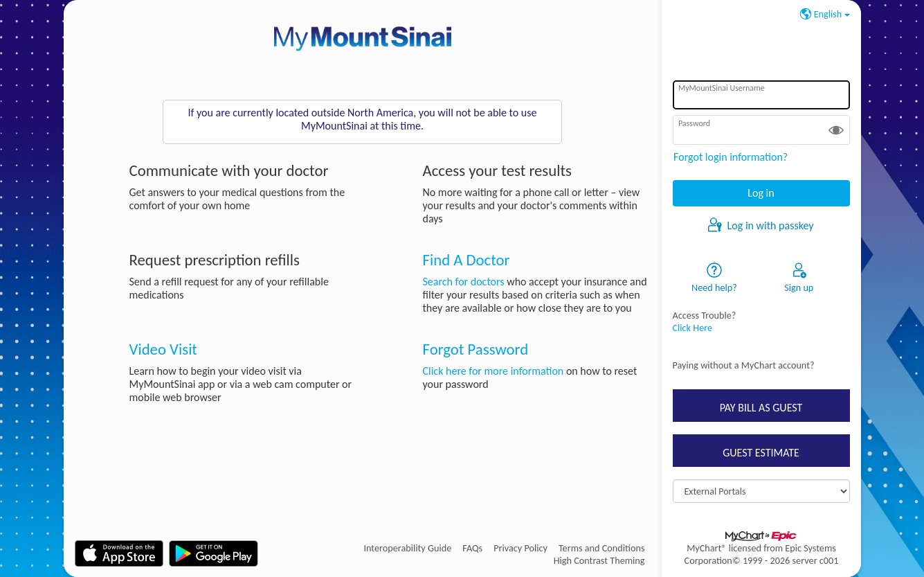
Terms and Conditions (602, 548)
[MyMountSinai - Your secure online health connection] (363, 39)
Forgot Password (475, 349)
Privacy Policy (520, 548)
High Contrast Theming (599, 560)
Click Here (693, 328)
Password (694, 123)
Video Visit (163, 349)
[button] (836, 130)
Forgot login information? (731, 157)
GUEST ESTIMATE (761, 453)
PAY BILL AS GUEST (761, 408)
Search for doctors (463, 282)
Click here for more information (493, 371)
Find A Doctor (466, 260)
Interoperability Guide (407, 548)
